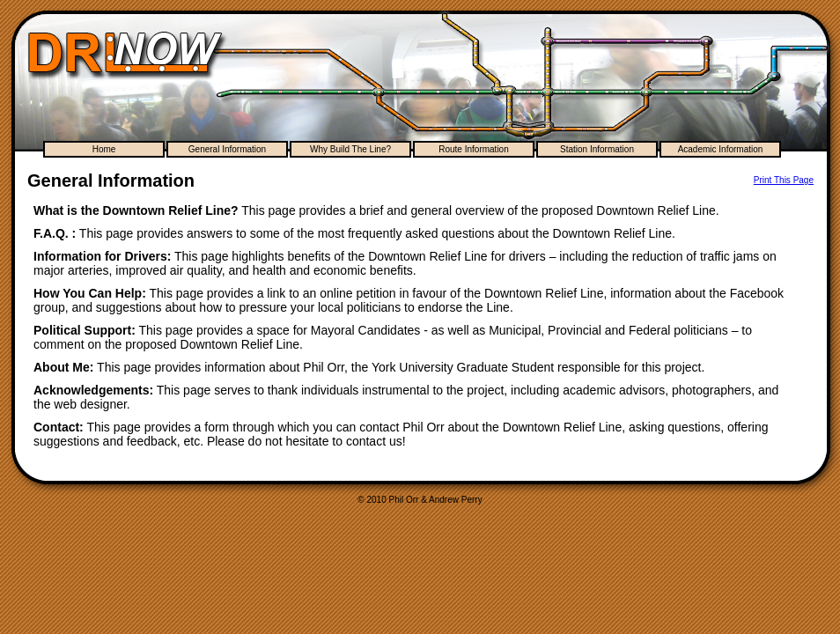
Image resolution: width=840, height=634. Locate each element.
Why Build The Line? (350, 149)
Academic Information (721, 149)
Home (104, 149)
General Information (227, 149)
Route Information (474, 149)
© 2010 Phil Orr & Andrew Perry (420, 500)
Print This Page (784, 180)
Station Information (597, 149)
